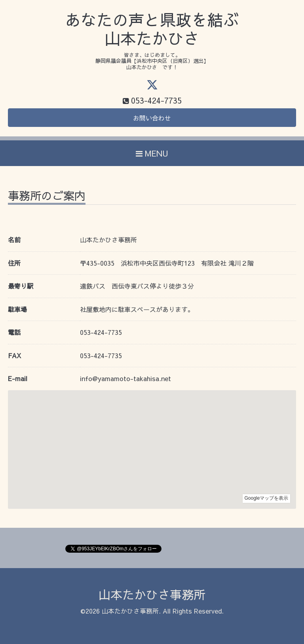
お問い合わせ (152, 118)
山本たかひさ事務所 (152, 594)
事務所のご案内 (47, 197)
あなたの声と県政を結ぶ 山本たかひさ (152, 29)
